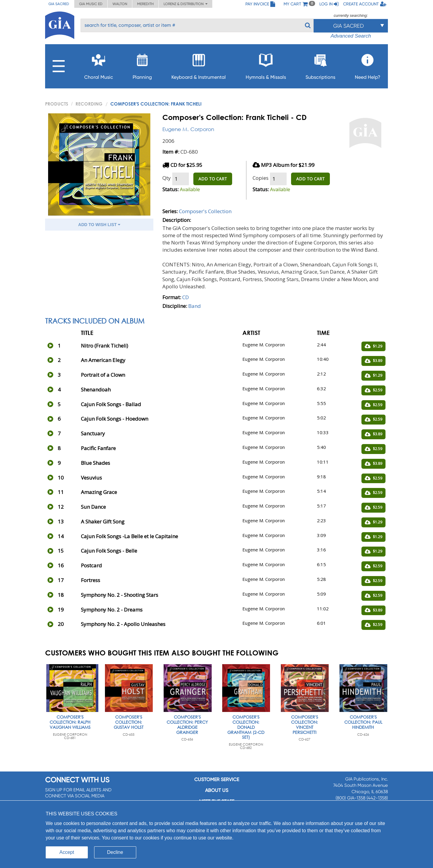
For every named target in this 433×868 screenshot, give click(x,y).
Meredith (145, 4)
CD (186, 297)
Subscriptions (320, 65)
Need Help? (368, 65)
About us (217, 790)
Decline (115, 852)
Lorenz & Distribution (186, 4)
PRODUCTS (57, 104)
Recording (89, 104)
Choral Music (99, 65)
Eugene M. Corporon (188, 129)
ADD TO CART (213, 179)
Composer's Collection (205, 211)
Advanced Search (351, 36)
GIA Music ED (91, 4)
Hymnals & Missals (266, 65)
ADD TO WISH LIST (99, 225)
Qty (167, 178)
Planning (142, 65)
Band (195, 306)
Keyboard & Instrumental (199, 65)
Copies (261, 178)
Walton (120, 4)
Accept (67, 852)
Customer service (217, 779)
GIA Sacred (59, 4)
